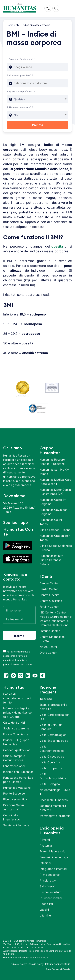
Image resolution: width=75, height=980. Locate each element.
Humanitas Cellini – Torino (52, 522)
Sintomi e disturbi (51, 892)
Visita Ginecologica (52, 756)
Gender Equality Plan (17, 750)
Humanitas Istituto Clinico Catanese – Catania (52, 560)
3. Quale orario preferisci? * (21, 91)
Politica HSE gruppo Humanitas (16, 742)
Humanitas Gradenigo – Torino (55, 538)
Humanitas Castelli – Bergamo (53, 502)
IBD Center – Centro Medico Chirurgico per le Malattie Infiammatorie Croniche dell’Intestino (56, 619)
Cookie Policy (36, 964)
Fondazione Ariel (14, 766)
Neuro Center (48, 647)
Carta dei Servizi (14, 722)
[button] (68, 8)
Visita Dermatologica (53, 735)
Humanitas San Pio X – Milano (54, 472)
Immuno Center (50, 631)
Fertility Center (49, 607)
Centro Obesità (49, 595)
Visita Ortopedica (51, 768)
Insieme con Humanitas (18, 772)
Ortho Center (48, 653)
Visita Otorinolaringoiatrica (53, 776)
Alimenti (45, 840)
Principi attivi (48, 880)
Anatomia (46, 845)
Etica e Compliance (16, 734)
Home (10, 25)
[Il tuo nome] (19, 610)
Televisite (46, 699)
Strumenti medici (51, 898)
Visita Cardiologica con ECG (54, 717)
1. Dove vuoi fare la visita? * (21, 59)
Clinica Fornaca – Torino (55, 530)
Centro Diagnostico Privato (52, 639)
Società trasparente (16, 728)
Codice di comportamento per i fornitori (17, 698)
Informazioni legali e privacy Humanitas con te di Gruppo (18, 712)
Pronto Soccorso (14, 793)
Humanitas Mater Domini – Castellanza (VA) (55, 492)
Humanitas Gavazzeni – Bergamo (55, 512)
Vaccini (44, 910)
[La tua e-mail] (19, 619)
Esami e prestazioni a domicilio (53, 707)
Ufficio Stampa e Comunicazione (14, 758)
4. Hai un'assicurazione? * (20, 107)
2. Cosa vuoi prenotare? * (20, 75)
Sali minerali (47, 886)
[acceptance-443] (4, 651)
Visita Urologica (50, 784)
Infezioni (45, 863)
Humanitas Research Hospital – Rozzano (53, 462)
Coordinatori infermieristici (12, 817)
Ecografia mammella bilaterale (53, 808)
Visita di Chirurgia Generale (51, 727)
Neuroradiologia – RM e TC (55, 792)
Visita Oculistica (50, 762)
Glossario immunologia (54, 857)
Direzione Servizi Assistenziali (14, 807)
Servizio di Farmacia (16, 825)
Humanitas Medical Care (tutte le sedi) (55, 482)
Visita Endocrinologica (54, 741)
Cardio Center (49, 589)
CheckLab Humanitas (54, 800)
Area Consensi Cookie (58, 969)
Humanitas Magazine (17, 788)
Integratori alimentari (53, 869)
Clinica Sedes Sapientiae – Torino (56, 548)
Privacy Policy (19, 964)
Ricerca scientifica (15, 799)
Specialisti (46, 904)
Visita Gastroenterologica (52, 749)
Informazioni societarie (58, 964)
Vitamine (45, 915)
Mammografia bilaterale (55, 816)
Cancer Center (49, 583)
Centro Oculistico (51, 601)
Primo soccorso (50, 875)
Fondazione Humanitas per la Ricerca (18, 780)
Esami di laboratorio (52, 851)
